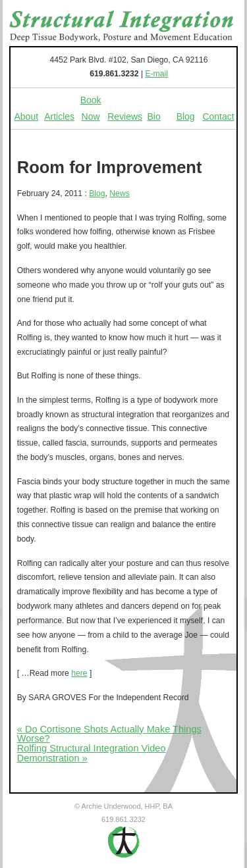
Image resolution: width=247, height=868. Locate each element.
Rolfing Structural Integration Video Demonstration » (92, 753)
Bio (154, 116)
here (79, 673)
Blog (186, 116)
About (27, 116)
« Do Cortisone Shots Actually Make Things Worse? (109, 734)
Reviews (125, 116)
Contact (218, 116)
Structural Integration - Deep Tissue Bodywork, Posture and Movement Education (122, 26)
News (119, 193)
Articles (59, 116)
